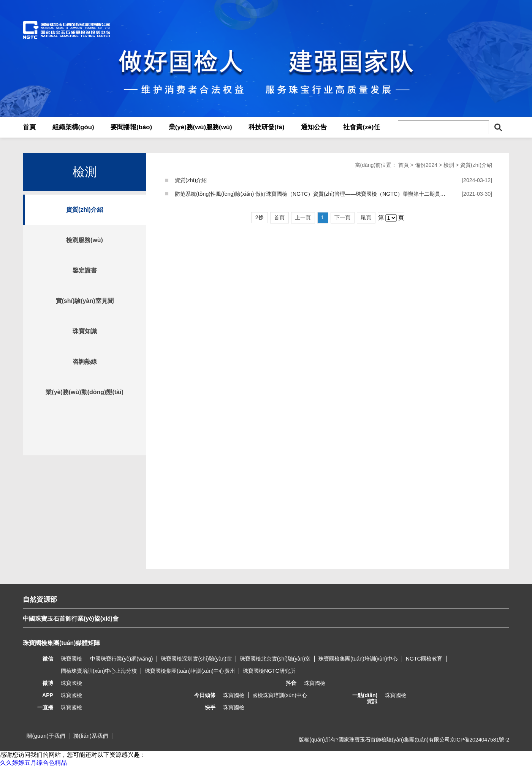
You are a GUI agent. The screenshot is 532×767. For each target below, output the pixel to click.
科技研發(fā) (266, 127)
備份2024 (426, 165)
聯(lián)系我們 (91, 736)
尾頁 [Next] (366, 217)
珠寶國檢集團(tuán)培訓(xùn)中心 (358, 659)
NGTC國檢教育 (424, 659)
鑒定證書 (85, 270)
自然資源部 (40, 599)
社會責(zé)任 (362, 127)
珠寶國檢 (71, 659)
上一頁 (303, 217)
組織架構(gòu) (73, 127)
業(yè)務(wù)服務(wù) (200, 127)
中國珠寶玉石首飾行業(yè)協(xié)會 (71, 619)
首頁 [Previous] (279, 217)
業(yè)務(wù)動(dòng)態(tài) (84, 392)
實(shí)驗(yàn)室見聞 (85, 301)
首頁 (29, 127)
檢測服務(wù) (85, 240)
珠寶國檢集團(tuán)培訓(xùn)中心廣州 (190, 671)
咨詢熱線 (85, 362)
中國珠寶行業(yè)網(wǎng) (121, 659)
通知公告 (314, 127)
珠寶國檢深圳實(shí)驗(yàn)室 (196, 659)
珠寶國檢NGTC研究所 (269, 671)
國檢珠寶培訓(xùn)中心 (280, 695)
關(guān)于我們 (46, 736)
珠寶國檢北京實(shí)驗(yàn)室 (275, 659)
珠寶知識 (85, 331)
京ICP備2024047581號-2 (480, 740)
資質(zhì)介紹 (85, 210)
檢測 (449, 165)
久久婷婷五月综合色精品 (33, 763)
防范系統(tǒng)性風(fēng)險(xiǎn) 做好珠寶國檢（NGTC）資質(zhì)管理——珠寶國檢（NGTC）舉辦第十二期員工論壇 (315, 194)
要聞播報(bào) (131, 127)
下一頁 (342, 217)
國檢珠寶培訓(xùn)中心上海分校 (99, 671)
